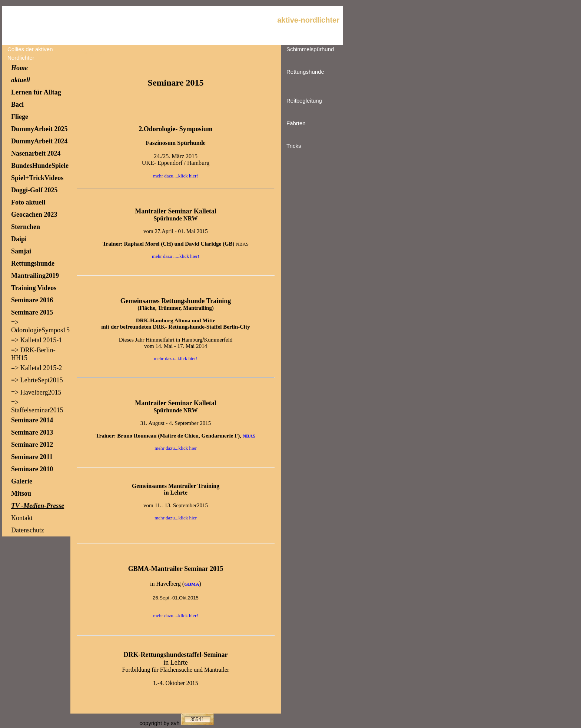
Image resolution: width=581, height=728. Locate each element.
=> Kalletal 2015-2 (36, 368)
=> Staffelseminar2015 (37, 406)
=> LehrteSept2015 (37, 380)
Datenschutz (28, 530)
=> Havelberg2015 (36, 392)
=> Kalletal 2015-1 (36, 340)
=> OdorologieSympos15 (40, 326)
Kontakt (22, 518)
